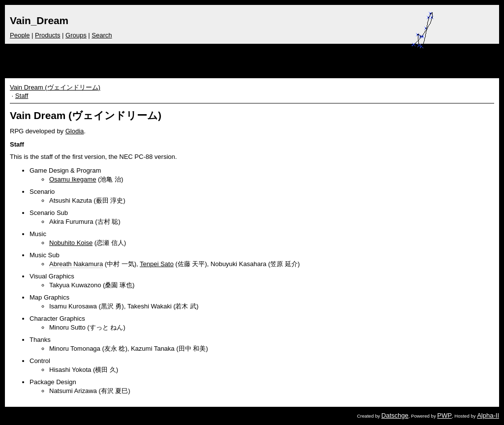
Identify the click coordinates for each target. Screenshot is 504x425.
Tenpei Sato (157, 264)
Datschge (395, 415)
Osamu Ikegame (73, 179)
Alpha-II (488, 415)
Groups (76, 35)
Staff (22, 96)
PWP (444, 415)
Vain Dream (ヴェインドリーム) (55, 87)
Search (102, 35)
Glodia (75, 131)
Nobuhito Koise (71, 243)
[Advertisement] (293, 59)
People (20, 35)
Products (47, 35)
